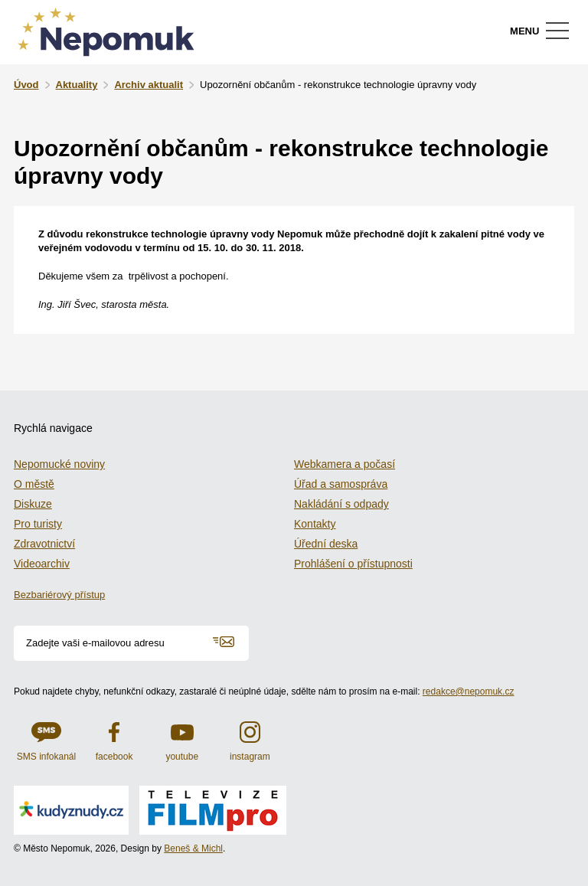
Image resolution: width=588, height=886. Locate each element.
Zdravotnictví (44, 544)
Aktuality (77, 85)
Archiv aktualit (149, 85)
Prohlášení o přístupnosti (353, 564)
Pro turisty (38, 524)
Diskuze (33, 504)
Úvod (26, 85)
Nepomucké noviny (59, 464)
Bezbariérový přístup (59, 595)
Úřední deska (326, 544)
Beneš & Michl (193, 848)
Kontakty (315, 524)
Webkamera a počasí (345, 464)
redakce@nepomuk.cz (469, 691)
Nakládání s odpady (341, 504)
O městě (34, 484)
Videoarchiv (42, 564)
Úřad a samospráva (341, 484)
